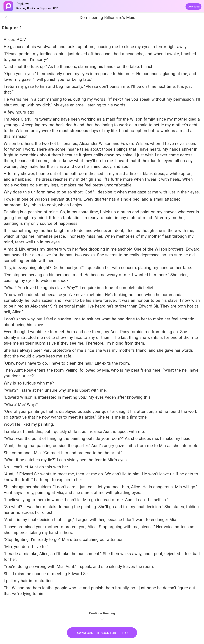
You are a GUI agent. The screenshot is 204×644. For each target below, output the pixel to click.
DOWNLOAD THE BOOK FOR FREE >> (102, 633)
